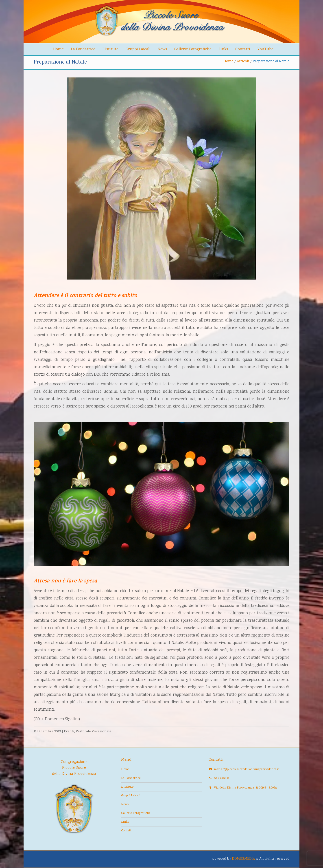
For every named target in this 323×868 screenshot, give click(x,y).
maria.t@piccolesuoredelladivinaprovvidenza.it (247, 769)
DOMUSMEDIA (243, 859)
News (162, 49)
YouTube (265, 49)
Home (58, 49)
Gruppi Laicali (138, 49)
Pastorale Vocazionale (94, 732)
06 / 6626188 (222, 779)
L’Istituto (110, 49)
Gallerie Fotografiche (193, 49)
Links (223, 49)
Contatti (243, 49)
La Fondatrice (83, 49)
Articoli (243, 61)
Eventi (69, 732)
